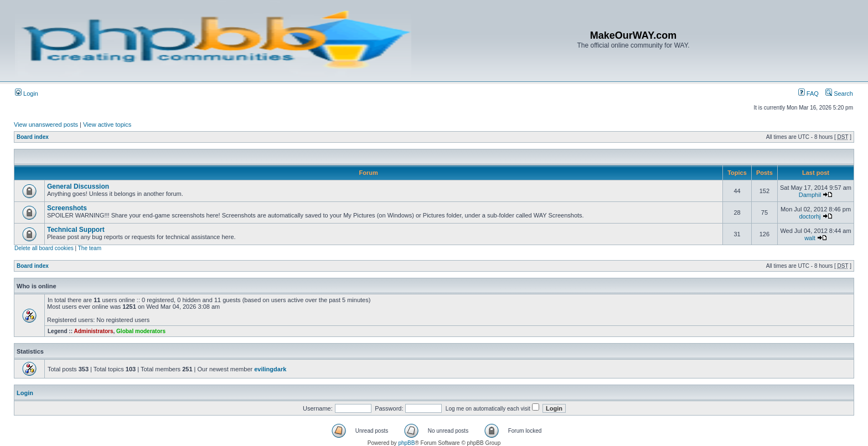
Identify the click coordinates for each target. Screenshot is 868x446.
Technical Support (76, 230)
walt (810, 238)
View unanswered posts (46, 125)
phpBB (406, 443)
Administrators (93, 331)
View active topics (107, 125)
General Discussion (78, 186)
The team (90, 248)
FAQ (808, 94)
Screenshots (67, 208)
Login (27, 94)
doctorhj (810, 216)
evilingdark (270, 369)
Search (839, 94)
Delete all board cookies (44, 248)
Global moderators (141, 331)
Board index (33, 137)
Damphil (810, 195)
